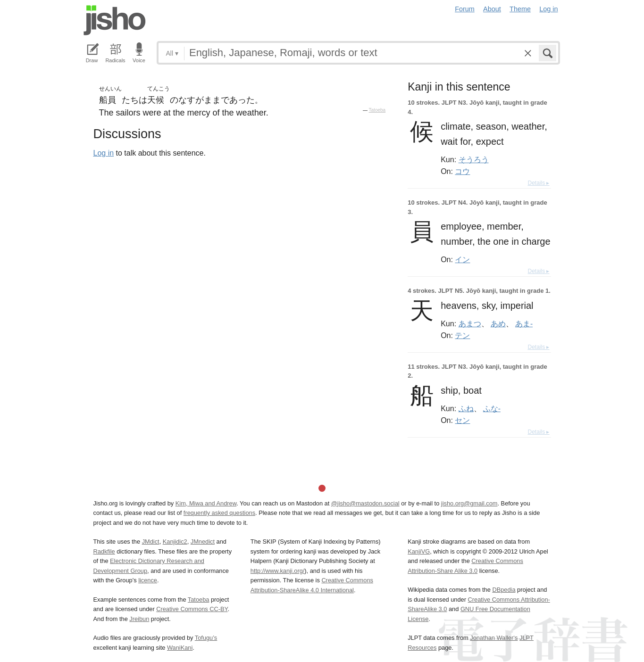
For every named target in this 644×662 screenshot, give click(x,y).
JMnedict (203, 542)
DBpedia (504, 590)
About (492, 9)
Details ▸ (538, 183)
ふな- (492, 408)
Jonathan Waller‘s (494, 638)
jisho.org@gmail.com (469, 503)
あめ (498, 323)
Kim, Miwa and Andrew (206, 503)
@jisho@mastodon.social (365, 503)
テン (462, 335)
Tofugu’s (206, 638)
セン (462, 420)
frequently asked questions (219, 513)
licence (148, 580)
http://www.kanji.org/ (278, 571)
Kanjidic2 (175, 542)
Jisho (115, 20)
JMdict (151, 542)
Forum (465, 9)
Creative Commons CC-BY (192, 609)
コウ (462, 171)
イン (462, 259)
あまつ (470, 323)
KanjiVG (419, 551)
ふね (466, 408)
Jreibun (139, 619)
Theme (520, 9)
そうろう (474, 159)
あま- (524, 323)
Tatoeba (377, 110)
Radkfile (104, 551)
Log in (548, 9)
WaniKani (180, 648)
